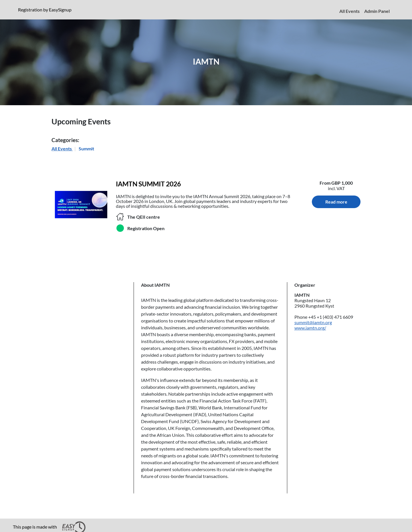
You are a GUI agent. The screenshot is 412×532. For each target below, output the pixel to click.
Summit (86, 149)
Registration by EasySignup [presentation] (45, 10)
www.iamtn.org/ (310, 328)
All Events (62, 149)
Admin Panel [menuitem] (377, 11)
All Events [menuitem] (349, 11)
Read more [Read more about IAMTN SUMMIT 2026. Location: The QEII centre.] (336, 202)
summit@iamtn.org (313, 322)
